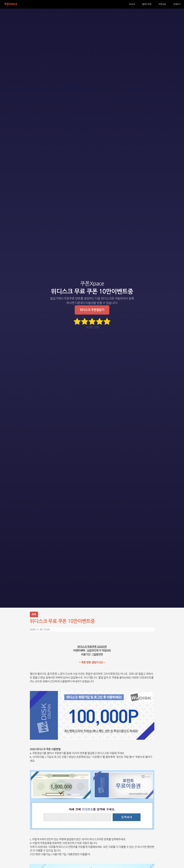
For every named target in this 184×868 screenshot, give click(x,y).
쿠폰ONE (165, 4)
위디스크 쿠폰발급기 (92, 310)
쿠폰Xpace (8, 4)
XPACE (139, 4)
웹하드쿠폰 (152, 4)
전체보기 (178, 4)
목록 (34, 614)
